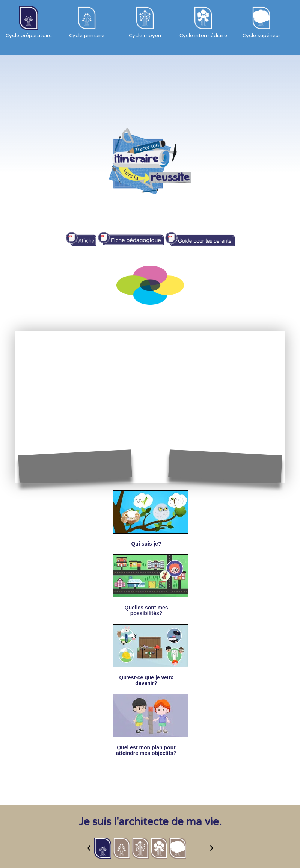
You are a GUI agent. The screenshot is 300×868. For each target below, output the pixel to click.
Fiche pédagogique (131, 235)
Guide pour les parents (200, 235)
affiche (81, 235)
